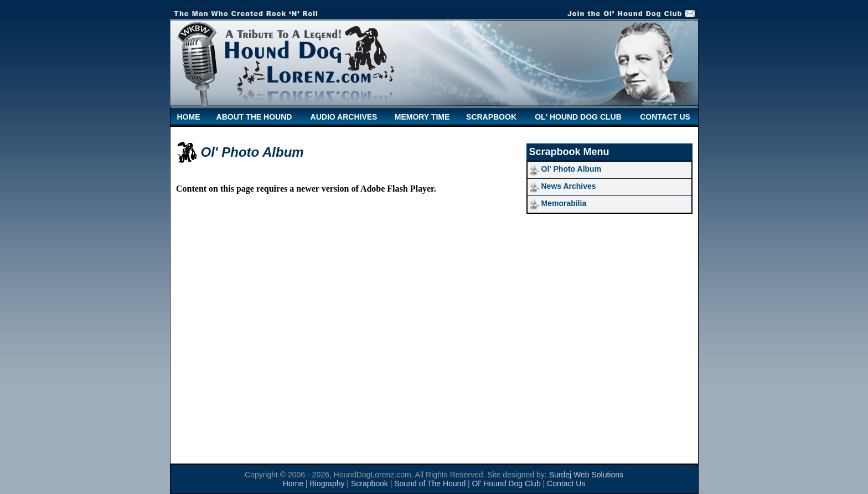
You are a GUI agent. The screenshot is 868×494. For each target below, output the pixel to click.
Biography (327, 483)
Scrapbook (370, 483)
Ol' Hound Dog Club (507, 483)
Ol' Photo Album (572, 169)
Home (293, 483)
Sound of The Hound (430, 483)
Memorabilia (564, 203)
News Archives (569, 186)
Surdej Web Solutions (586, 475)
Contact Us (566, 483)
